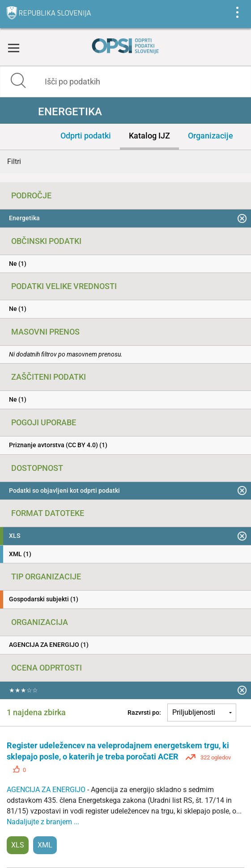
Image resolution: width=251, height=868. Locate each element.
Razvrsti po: (144, 713)
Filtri (14, 161)
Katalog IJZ (149, 136)
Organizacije (211, 136)
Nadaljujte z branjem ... (43, 822)
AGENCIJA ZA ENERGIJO (47, 790)
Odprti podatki (86, 136)
